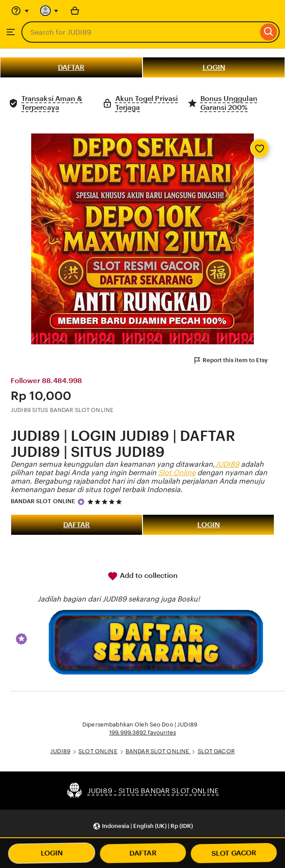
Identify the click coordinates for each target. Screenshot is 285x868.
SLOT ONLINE (98, 751)
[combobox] (140, 32)
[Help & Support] (20, 11)
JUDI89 (227, 464)
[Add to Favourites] (260, 148)
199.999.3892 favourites (142, 733)
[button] (143, 826)
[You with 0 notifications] (49, 11)
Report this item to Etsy (230, 360)
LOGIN (214, 67)
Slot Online (177, 473)
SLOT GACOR (216, 751)
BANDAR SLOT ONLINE (43, 501)
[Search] (269, 32)
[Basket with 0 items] (75, 11)
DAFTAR (71, 67)
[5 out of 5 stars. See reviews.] (106, 502)
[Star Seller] (81, 502)
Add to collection (142, 576)
